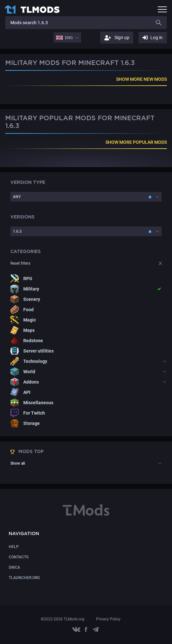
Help (14, 547)
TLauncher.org (24, 578)
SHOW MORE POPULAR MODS (136, 142)
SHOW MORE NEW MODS (141, 79)
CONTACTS (19, 557)
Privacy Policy (108, 619)
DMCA (14, 567)
